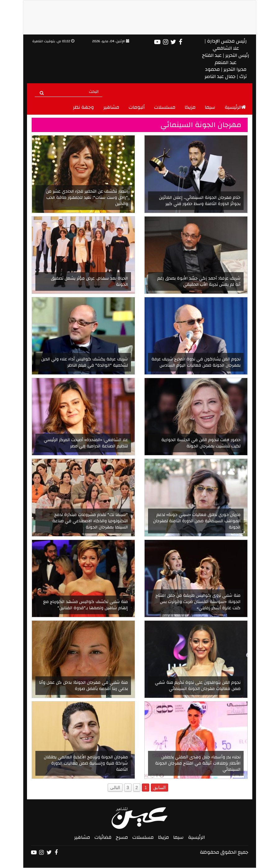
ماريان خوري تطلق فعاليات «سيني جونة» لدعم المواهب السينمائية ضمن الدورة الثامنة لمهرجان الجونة (197, 521)
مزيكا (190, 107)
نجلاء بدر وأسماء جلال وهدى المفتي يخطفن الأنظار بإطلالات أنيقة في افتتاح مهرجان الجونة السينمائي (198, 763)
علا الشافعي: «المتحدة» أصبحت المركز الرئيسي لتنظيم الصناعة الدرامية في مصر (86, 443)
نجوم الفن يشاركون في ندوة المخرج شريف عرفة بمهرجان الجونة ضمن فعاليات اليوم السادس (196, 362)
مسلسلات (165, 107)
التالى (115, 788)
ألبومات (137, 107)
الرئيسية (235, 107)
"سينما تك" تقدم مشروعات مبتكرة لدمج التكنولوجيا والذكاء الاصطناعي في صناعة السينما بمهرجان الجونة (90, 521)
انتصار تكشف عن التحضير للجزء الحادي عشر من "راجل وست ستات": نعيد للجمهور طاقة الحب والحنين (87, 198)
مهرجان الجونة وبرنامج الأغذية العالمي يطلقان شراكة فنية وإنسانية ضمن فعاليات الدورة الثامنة (86, 763)
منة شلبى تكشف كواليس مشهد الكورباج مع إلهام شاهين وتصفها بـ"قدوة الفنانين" (85, 605)
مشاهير (111, 107)
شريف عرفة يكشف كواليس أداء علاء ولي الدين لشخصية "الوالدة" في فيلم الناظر (85, 362)
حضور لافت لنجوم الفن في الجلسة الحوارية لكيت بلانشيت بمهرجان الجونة (201, 443)
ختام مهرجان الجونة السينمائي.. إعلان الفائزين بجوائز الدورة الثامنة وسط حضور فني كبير (200, 201)
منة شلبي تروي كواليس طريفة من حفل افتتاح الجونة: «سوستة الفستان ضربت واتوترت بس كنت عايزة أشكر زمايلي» (198, 602)
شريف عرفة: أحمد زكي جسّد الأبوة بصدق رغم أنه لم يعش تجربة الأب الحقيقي (199, 281)
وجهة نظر (83, 107)
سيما (210, 107)
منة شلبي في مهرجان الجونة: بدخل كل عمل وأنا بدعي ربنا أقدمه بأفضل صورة (83, 686)
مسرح (122, 837)
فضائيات (103, 837)
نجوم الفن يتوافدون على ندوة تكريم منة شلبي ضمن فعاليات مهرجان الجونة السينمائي (198, 686)
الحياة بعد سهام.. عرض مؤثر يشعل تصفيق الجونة (89, 281)
